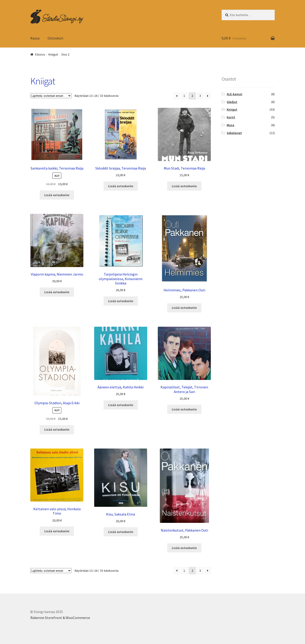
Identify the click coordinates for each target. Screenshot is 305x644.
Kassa (35, 38)
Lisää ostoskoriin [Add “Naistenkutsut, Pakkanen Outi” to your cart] (184, 548)
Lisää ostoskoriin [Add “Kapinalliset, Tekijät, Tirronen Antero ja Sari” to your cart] (184, 409)
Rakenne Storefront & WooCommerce (60, 618)
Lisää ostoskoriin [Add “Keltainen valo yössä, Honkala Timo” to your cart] (57, 531)
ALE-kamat (234, 94)
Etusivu (40, 54)
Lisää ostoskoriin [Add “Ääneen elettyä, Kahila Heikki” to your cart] (121, 405)
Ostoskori (55, 38)
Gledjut (232, 102)
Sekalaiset (234, 133)
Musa (230, 125)
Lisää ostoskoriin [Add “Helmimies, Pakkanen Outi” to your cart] (184, 308)
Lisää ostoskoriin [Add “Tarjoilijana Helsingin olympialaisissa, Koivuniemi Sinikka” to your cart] (121, 301)
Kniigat (232, 109)
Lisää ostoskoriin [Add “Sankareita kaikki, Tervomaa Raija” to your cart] (57, 195)
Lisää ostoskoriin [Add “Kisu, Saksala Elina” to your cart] (121, 532)
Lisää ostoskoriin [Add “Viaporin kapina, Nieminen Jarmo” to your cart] (57, 292)
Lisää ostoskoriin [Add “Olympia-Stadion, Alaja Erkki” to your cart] (57, 429)
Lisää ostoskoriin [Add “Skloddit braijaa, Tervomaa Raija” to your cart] (121, 186)
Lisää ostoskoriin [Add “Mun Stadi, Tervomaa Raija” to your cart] (184, 186)
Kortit (231, 117)
